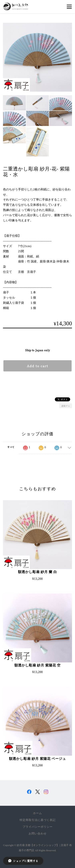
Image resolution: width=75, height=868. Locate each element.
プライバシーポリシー (38, 827)
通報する (66, 406)
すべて (11, 447)
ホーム (37, 813)
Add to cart (37, 366)
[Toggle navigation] (69, 7)
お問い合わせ (38, 834)
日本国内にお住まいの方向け (38, 381)
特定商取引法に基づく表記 (38, 820)
